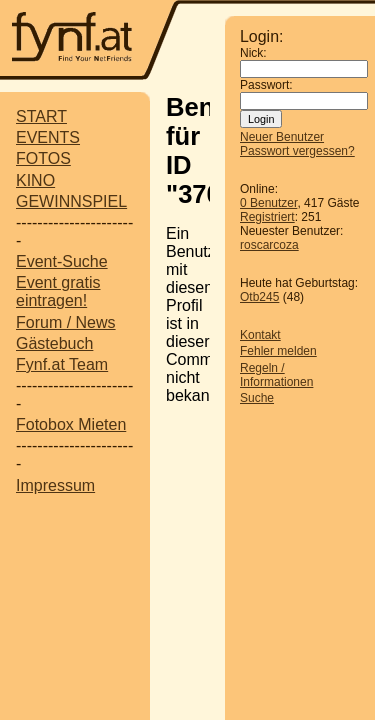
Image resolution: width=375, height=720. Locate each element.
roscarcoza (269, 245)
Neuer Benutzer (282, 137)
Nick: (253, 53)
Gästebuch (54, 343)
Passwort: (266, 85)
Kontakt (260, 335)
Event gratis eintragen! (58, 291)
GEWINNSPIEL (71, 201)
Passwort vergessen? (297, 151)
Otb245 (259, 297)
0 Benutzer (268, 203)
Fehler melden (278, 351)
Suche (257, 398)
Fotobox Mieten (71, 424)
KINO (35, 180)
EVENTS (48, 137)
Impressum (55, 485)
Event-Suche (62, 261)
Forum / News (66, 322)
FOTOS (43, 158)
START (41, 116)
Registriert (267, 217)
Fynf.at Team (62, 364)
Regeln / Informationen (276, 375)
